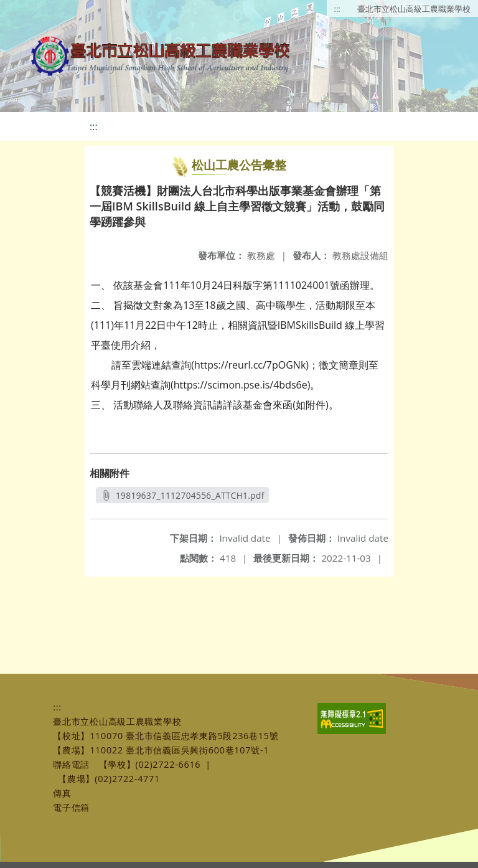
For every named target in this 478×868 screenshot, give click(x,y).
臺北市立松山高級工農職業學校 (414, 9)
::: (337, 9)
